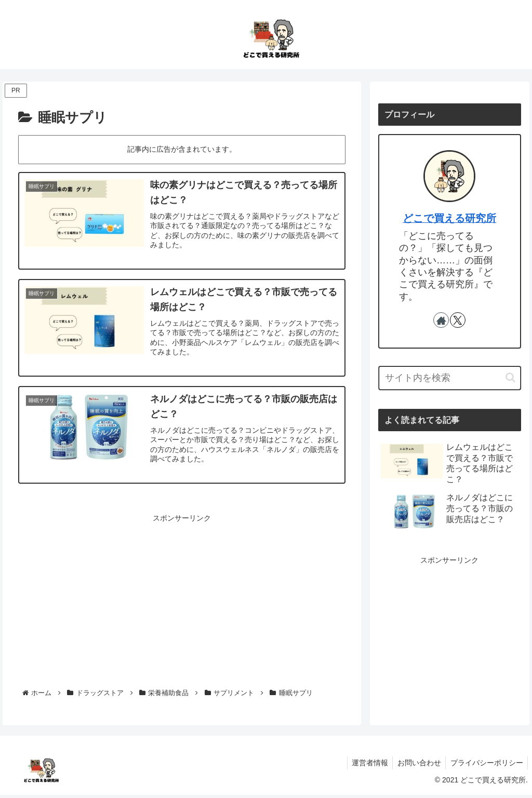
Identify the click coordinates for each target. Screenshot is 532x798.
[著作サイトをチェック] (441, 320)
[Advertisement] (182, 600)
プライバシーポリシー (486, 765)
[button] (510, 377)
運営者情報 (366, 765)
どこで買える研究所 (449, 218)
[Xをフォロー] (458, 320)
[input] (449, 378)
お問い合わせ (417, 765)
